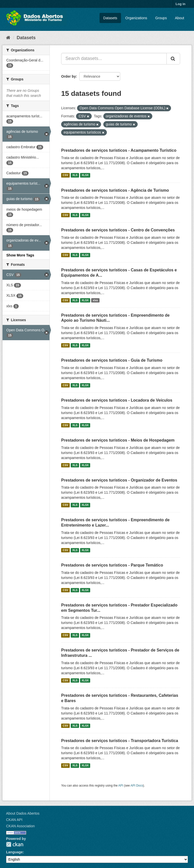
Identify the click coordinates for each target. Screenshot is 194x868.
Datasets (110, 18)
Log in (180, 4)
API (121, 786)
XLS (75, 175)
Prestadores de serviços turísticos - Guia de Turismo (112, 360)
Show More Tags (20, 255)
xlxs (95, 300)
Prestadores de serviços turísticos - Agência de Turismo (115, 190)
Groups (161, 18)
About (179, 18)
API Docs (137, 786)
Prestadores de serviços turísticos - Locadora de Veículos (117, 400)
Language (14, 852)
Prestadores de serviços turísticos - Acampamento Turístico (119, 150)
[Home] (8, 38)
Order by (68, 76)
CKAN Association (20, 826)
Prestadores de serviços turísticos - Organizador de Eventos (119, 480)
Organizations (136, 18)
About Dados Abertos (23, 813)
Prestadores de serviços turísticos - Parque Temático (112, 565)
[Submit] (173, 59)
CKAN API (14, 820)
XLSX (85, 175)
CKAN (15, 844)
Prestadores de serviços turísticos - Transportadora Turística (120, 741)
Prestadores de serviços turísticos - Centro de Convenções (118, 230)
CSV (65, 175)
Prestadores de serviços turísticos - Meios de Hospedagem (118, 440)
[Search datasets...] (114, 59)
